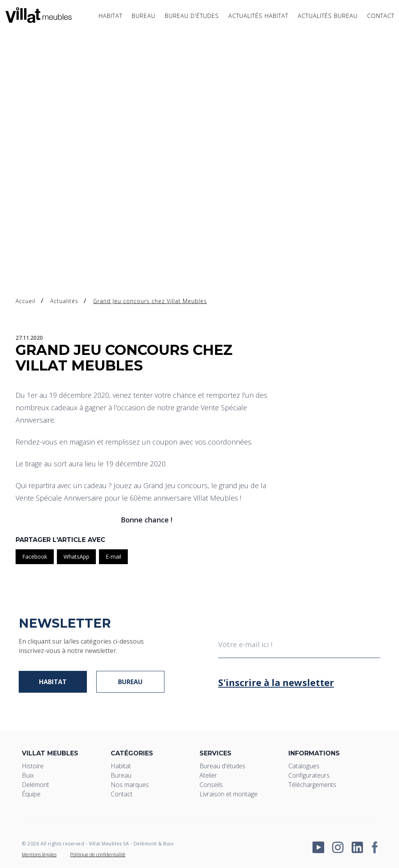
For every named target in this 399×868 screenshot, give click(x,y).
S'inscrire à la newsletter (276, 682)
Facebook (35, 557)
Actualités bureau (328, 18)
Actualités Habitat (258, 18)
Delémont (35, 785)
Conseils (211, 785)
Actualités (64, 301)
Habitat (110, 18)
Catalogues (304, 766)
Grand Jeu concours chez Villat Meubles (150, 301)
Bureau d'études (192, 18)
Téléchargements (312, 785)
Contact (381, 18)
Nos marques (130, 785)
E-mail (113, 557)
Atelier (208, 775)
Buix (28, 775)
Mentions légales (39, 855)
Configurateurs (309, 775)
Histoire (33, 766)
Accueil (26, 301)
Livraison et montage (229, 794)
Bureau (144, 18)
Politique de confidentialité (98, 855)
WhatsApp (76, 557)
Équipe (31, 794)
